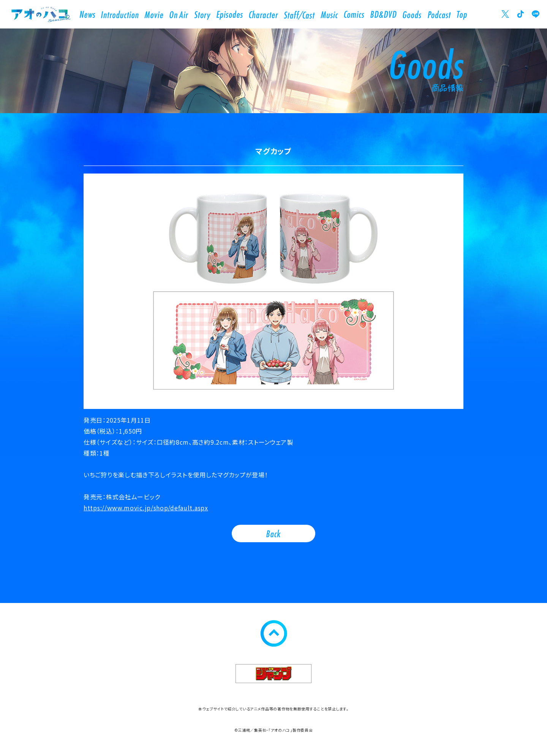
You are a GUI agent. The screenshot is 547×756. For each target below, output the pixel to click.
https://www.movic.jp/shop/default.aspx (146, 508)
